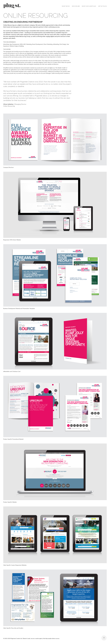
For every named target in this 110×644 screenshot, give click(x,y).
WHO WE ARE (76, 6)
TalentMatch (30, 53)
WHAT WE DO (66, 6)
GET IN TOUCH (102, 6)
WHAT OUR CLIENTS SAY (89, 6)
